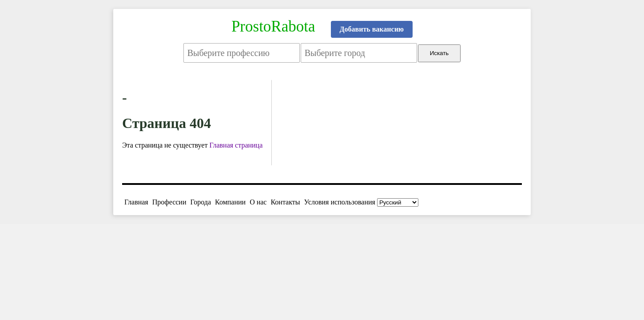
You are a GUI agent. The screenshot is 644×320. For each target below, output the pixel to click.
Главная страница (236, 145)
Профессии (169, 202)
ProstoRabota (273, 26)
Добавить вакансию (372, 29)
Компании (230, 202)
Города (201, 202)
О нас (258, 202)
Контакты (285, 202)
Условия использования (340, 202)
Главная (136, 202)
